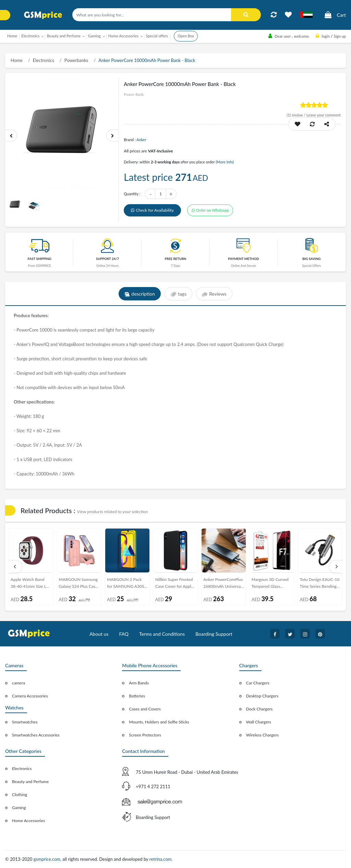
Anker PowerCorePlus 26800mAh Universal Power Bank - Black (223, 584)
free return (175, 259)
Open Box (186, 36)
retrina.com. (161, 859)
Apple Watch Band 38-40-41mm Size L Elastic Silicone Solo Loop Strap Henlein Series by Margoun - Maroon (29, 584)
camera (19, 683)
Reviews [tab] (214, 294)
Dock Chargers (259, 709)
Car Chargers (258, 683)
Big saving (312, 259)
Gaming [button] (94, 36)
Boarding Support (214, 634)
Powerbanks (76, 60)
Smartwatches (25, 722)
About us (99, 634)
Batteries (137, 696)
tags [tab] (178, 294)
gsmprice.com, (48, 859)
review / (296, 115)
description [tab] (140, 294)
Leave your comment (324, 115)
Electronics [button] (30, 36)
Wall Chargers (259, 722)
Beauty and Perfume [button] (64, 36)
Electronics (44, 60)
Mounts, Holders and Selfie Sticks (159, 722)
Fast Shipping (40, 259)
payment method (243, 259)
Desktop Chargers (262, 696)
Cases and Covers (145, 709)
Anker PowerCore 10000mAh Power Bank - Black (147, 60)
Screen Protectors (145, 735)
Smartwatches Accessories (36, 735)
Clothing (20, 795)
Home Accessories (28, 821)
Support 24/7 (107, 259)
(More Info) (225, 162)
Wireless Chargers (262, 735)
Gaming (19, 808)
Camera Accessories (30, 696)
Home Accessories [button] (123, 36)
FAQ (124, 634)
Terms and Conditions (162, 634)
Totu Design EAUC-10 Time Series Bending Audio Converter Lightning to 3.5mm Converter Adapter (319, 584)
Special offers (157, 36)
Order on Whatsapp (210, 210)
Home (12, 36)
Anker (141, 140)
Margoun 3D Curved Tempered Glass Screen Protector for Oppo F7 (270, 584)
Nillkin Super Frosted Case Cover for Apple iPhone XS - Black (174, 584)
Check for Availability (152, 210)
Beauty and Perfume (30, 782)
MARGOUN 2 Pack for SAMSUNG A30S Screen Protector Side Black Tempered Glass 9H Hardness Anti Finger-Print (126, 584)
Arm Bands (139, 683)
